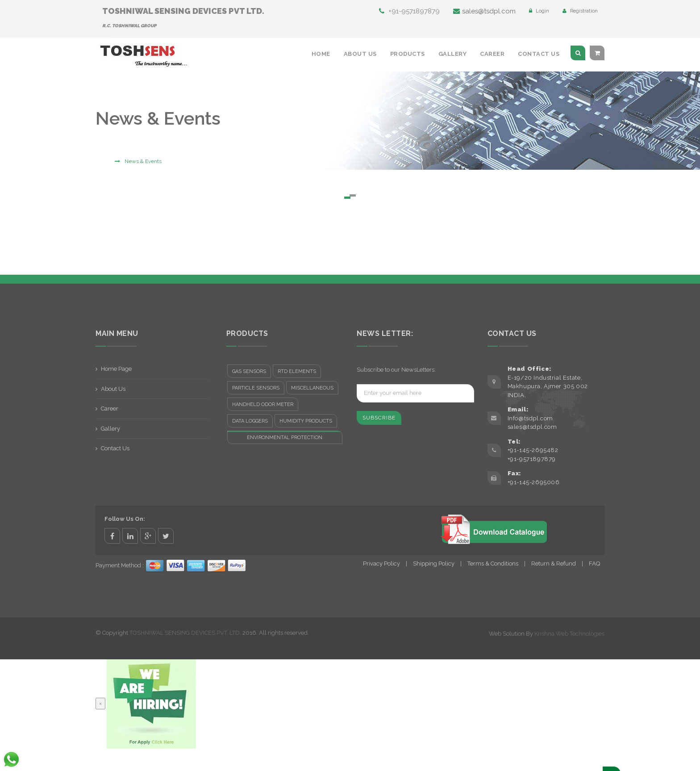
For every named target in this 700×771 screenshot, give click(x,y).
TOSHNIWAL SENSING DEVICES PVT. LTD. (185, 633)
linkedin (130, 536)
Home (321, 54)
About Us (360, 54)
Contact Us (539, 54)
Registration (580, 11)
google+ (148, 536)
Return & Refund (554, 564)
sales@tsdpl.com (484, 11)
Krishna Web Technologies (569, 634)
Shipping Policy (434, 564)
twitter (166, 536)
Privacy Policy (381, 564)
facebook (112, 536)
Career (492, 54)
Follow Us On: (125, 519)
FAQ (594, 564)
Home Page (116, 369)
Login (539, 11)
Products (408, 54)
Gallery (453, 54)
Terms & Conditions (493, 564)
